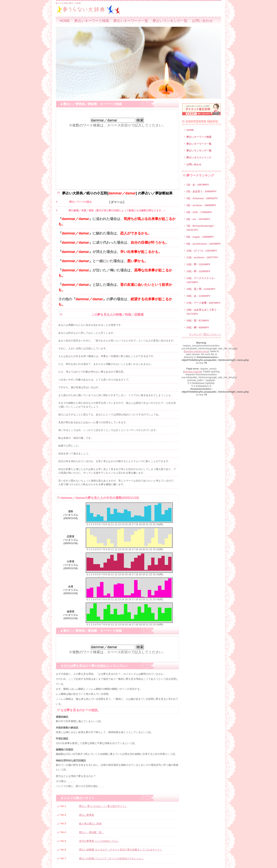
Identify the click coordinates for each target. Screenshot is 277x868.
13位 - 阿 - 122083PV (198, 271)
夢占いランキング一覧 (170, 21)
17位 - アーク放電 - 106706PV (203, 303)
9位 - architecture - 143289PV (204, 244)
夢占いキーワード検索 (92, 21)
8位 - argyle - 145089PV (200, 237)
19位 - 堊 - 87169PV (198, 321)
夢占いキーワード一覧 (131, 21)
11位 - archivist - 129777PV (202, 257)
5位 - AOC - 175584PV (199, 212)
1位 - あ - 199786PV (198, 185)
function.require (193, 372)
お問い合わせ (202, 21)
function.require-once (196, 351)
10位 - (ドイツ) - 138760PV (202, 251)
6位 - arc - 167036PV (198, 219)
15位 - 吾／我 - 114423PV (201, 289)
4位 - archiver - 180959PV (201, 205)
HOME (65, 21)
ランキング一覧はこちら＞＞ (205, 334)
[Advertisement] (117, 155)
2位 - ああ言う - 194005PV (201, 191)
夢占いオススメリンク (199, 158)
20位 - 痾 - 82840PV (198, 327)
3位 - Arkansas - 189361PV (202, 198)
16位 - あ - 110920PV (198, 296)
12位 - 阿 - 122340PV (198, 264)
